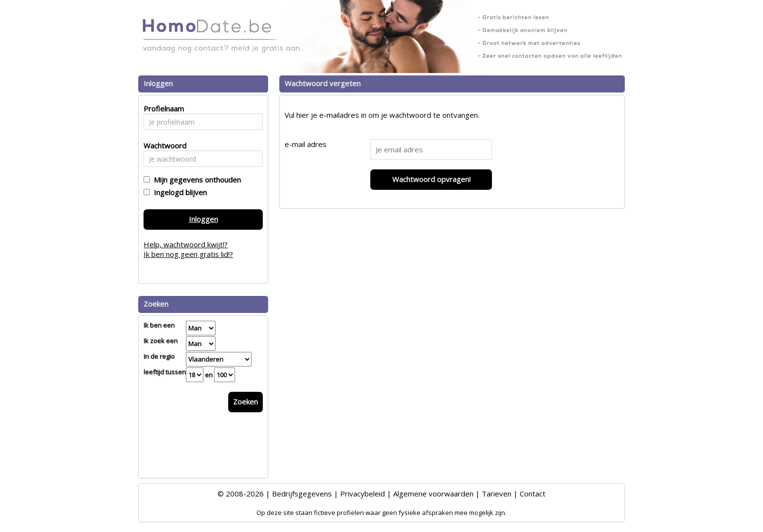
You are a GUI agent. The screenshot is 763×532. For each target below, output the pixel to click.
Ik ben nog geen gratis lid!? (188, 254)
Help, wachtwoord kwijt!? (186, 244)
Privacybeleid (363, 494)
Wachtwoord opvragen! (431, 179)
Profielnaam (162, 109)
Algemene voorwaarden (433, 494)
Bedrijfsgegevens (302, 494)
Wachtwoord (162, 146)
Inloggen (203, 219)
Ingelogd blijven (178, 192)
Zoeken (245, 402)
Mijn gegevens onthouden (195, 180)
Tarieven (497, 494)
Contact (533, 494)
